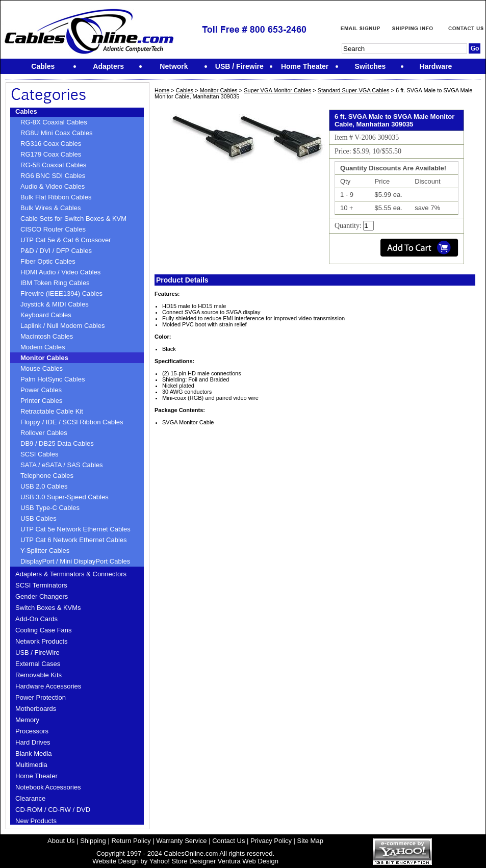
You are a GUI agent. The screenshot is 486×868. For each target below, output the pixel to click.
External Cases (38, 664)
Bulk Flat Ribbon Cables (56, 197)
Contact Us (228, 841)
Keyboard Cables (46, 315)
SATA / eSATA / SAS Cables (62, 465)
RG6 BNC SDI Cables (53, 176)
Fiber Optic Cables (48, 261)
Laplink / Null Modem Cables (62, 326)
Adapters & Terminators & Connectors (71, 574)
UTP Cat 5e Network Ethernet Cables (75, 529)
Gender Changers (42, 596)
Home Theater (36, 776)
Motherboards (36, 709)
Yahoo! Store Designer (183, 861)
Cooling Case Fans (44, 630)
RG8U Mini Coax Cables (57, 133)
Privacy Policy (271, 841)
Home (162, 90)
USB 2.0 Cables (44, 486)
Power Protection (41, 697)
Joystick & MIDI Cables (55, 304)
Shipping (93, 841)
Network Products (42, 641)
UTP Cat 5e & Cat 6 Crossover (66, 240)
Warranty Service (181, 841)
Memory (27, 720)
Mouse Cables (42, 368)
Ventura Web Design (248, 861)
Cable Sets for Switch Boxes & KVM (73, 219)
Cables (26, 111)
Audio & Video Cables (53, 186)
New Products (36, 821)
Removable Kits (39, 675)
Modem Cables (43, 347)
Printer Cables (41, 401)
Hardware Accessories (48, 686)
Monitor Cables (44, 358)
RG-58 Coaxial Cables (53, 165)
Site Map (310, 841)
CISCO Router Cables (53, 229)
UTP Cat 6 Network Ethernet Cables (74, 540)
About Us (61, 841)
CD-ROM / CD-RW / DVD (53, 810)
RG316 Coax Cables (51, 144)
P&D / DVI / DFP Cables (56, 251)
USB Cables (39, 518)
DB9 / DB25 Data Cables (57, 443)
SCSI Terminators (41, 585)
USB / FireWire (37, 653)
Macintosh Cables (47, 336)
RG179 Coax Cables (51, 154)
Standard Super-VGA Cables (354, 90)
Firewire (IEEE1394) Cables (61, 293)
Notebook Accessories (48, 787)
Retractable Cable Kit (52, 411)
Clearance (30, 798)
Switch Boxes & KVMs (48, 608)
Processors (32, 731)
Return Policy (131, 841)
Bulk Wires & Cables (50, 208)
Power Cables (41, 390)
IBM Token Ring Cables (55, 283)
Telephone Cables (47, 476)
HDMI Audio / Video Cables (60, 272)
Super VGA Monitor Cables (277, 90)
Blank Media (34, 754)
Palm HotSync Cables (53, 379)
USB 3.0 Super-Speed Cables (65, 497)
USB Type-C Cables (50, 508)
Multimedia (31, 765)
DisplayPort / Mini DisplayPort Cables (75, 561)
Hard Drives (33, 742)
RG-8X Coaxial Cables (54, 122)
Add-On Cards (36, 619)
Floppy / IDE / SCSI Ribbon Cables (72, 422)
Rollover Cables (44, 433)
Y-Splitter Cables (45, 551)
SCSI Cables (39, 454)
